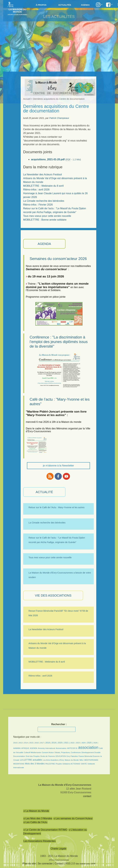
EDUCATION (61, 756)
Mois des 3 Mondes (35, 764)
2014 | (27, 743)
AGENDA (44, 244)
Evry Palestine (72, 756)
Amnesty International (46, 748)
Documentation (19, 756)
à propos (41, 5)
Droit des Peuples (33, 756)
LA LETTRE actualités (31, 760)
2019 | (54, 743)
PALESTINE (50, 764)
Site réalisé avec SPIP (85, 864)
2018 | (48, 743)
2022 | (73, 743)
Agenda (85, 5)
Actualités (65, 5)
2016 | (37, 743)
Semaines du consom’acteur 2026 (58, 259)
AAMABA (17, 748)
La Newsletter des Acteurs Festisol (42, 174)
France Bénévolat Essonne (89, 756)
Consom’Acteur (48, 752)
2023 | (78, 743)
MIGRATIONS (19, 764)
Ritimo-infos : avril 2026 (36, 190)
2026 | (96, 743)
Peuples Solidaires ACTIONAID (68, 764)
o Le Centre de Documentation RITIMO (45, 830)
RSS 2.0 (70, 864)
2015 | (32, 743)
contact (87, 796)
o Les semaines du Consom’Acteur (73, 818)
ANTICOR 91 (72, 748)
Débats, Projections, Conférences (68, 752)
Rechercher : (59, 724)
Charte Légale (59, 849)
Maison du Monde (72, 760)
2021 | (67, 743)
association (88, 747)
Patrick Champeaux (59, 118)
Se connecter (45, 864)
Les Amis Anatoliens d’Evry (53, 760)
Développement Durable (91, 752)
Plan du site (29, 864)
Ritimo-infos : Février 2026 (38, 205)
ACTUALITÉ (44, 492)
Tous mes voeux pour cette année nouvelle (47, 216)
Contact (59, 864)
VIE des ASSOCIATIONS (53, 595)
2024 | (84, 743)
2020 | (61, 743)
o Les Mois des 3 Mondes (38, 818)
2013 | (21, 743)
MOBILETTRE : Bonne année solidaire (45, 220)
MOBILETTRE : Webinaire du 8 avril (43, 186)
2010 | (16, 743)
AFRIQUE (25, 748)
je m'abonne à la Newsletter (58, 466)
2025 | (90, 743)
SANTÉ (84, 764)
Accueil (27, 99)
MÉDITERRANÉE (91, 760)
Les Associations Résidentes (40, 841)
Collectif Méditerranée (33, 752)
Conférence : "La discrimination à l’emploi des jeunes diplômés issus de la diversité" (59, 342)
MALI (81, 760)
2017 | (43, 743)
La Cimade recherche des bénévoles (44, 201)
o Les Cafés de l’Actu (35, 822)
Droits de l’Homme (48, 756)
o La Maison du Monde (36, 811)
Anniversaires (61, 748)
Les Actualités (59, 17)
